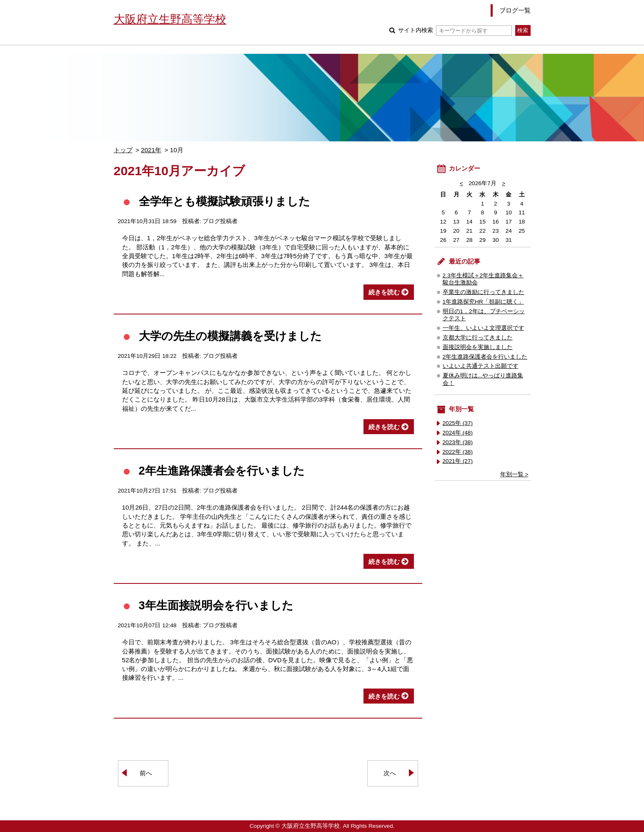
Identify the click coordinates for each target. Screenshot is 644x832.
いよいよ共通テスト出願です (481, 366)
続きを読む (384, 292)
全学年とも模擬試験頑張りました (224, 201)
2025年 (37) (458, 423)
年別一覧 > (514, 474)
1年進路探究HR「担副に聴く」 (483, 302)
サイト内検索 (455, 30)
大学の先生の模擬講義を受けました (230, 336)
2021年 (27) (458, 461)
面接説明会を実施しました (478, 347)
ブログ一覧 (515, 10)
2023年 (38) (458, 442)
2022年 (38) (458, 452)
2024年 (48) (458, 433)
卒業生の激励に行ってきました (484, 292)
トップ (123, 150)
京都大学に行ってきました (478, 338)
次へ (390, 773)
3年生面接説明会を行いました (216, 605)
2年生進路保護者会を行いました (222, 471)
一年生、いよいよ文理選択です (484, 328)
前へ (146, 773)
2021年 (151, 150)
